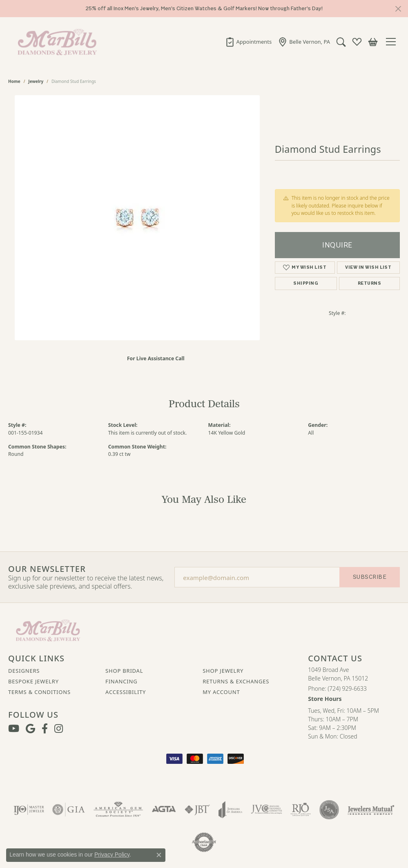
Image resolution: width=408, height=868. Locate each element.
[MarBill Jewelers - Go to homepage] (48, 629)
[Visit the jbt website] (197, 810)
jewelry (36, 81)
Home (14, 81)
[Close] (398, 9)
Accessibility (126, 692)
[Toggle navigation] (393, 42)
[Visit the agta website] (164, 810)
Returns (369, 283)
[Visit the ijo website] (29, 810)
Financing (121, 681)
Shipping (306, 283)
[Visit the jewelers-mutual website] (371, 810)
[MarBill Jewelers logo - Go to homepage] (55, 42)
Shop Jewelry (223, 671)
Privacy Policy (112, 855)
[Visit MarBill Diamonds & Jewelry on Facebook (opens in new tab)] (45, 729)
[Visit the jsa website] (329, 810)
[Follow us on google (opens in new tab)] (30, 729)
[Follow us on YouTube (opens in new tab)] (14, 729)
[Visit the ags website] (118, 810)
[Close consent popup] (159, 855)
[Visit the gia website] (69, 810)
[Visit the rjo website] (301, 810)
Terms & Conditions (39, 692)
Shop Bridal (124, 671)
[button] (341, 42)
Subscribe (370, 577)
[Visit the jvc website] (267, 810)
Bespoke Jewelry (33, 681)
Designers (24, 671)
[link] (249, 42)
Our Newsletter (47, 569)
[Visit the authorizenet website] (204, 842)
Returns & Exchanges (236, 681)
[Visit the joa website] (230, 810)
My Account (221, 692)
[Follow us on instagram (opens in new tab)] (59, 729)
